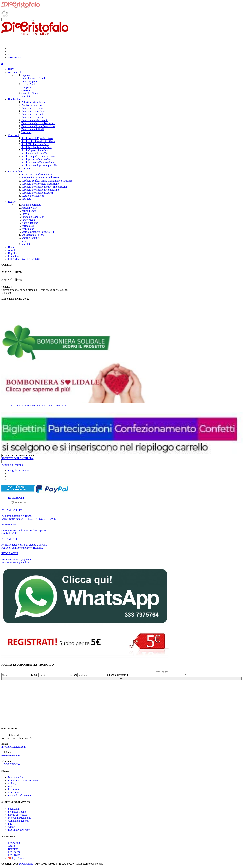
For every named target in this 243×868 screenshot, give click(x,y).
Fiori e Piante (29, 84)
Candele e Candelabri (33, 217)
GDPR (12, 827)
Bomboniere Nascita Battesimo (38, 123)
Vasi (24, 241)
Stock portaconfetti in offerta (37, 159)
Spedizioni (14, 809)
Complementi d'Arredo (34, 78)
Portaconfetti (15, 172)
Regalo (12, 202)
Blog (11, 786)
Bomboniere (15, 99)
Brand (11, 247)
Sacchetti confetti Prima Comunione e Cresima (47, 181)
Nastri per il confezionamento (37, 175)
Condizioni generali (19, 821)
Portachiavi (28, 226)
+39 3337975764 (10, 764)
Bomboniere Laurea (32, 117)
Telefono (73, 676)
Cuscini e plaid (30, 81)
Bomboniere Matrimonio (35, 120)
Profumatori (28, 229)
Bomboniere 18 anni (32, 108)
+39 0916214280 (10, 755)
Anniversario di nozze (33, 105)
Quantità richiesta (117, 676)
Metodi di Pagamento (20, 818)
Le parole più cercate (19, 796)
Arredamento (15, 72)
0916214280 (15, 58)
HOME (12, 69)
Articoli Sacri (29, 211)
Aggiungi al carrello (12, 465)
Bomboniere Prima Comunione (38, 126)
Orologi (26, 90)
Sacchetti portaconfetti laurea (37, 193)
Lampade (26, 87)
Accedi (12, 250)
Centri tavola (28, 220)
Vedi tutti (26, 96)
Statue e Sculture (31, 238)
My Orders (14, 852)
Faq (10, 824)
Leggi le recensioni (18, 471)
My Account (15, 843)
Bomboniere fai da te (33, 114)
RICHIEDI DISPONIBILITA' (17, 458)
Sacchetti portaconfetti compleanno (40, 190)
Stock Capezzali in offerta (35, 150)
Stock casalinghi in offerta (36, 153)
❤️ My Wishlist (17, 858)
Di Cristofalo (26, 864)
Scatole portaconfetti (33, 196)
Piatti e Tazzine (30, 223)
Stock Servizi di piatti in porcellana (40, 166)
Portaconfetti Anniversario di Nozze (41, 178)
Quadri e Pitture (30, 93)
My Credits (14, 855)
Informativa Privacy (19, 830)
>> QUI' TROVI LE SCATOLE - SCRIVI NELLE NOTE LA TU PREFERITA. (34, 405)
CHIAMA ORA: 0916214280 (24, 259)
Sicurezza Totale (17, 812)
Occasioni (13, 135)
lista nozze (14, 789)
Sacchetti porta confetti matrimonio (40, 184)
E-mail (35, 676)
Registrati (13, 253)
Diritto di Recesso (18, 815)
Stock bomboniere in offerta (37, 147)
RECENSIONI (16, 498)
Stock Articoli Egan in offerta (37, 138)
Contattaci (14, 256)
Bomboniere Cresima (33, 111)
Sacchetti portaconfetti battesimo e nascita (44, 187)
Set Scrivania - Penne (33, 235)
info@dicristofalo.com (14, 747)
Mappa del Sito (16, 777)
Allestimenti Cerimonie (34, 102)
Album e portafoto (31, 205)
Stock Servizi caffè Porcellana (38, 162)
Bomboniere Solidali (33, 129)
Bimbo (25, 214)
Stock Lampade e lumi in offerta (39, 156)
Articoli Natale (30, 208)
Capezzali (27, 75)
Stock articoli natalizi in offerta (38, 141)
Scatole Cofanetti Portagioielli (38, 232)
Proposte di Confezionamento (24, 780)
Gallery (12, 783)
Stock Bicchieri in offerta (35, 144)
